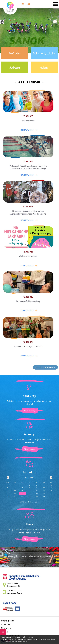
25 (51, 493)
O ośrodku (6, 624)
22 (29, 493)
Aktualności (29, 82)
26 (8, 496)
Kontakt (5, 632)
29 (29, 496)
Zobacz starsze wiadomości (45, 367)
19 (8, 493)
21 (22, 493)
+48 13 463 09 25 (23, 4)
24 (44, 493)
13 (15, 491)
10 (44, 488)
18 (51, 491)
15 (29, 491)
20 (15, 493)
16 (37, 491)
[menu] (55, 4)
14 (22, 491)
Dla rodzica (6, 628)
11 (51, 488)
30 (37, 496)
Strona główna (8, 621)
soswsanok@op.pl (28, 4)
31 (44, 496)
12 (8, 491)
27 (15, 496)
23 (37, 493)
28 (22, 496)
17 (44, 491)
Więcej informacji (29, 411)
